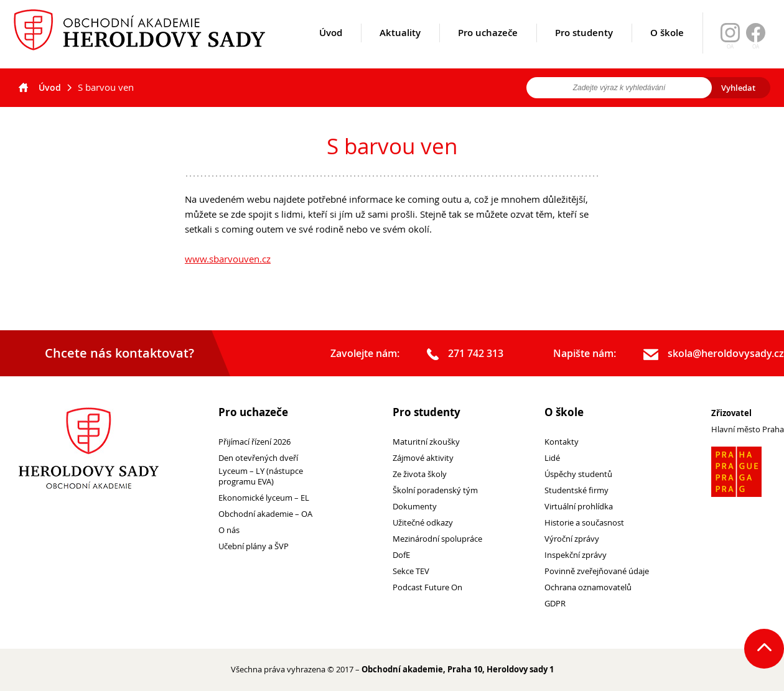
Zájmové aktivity (423, 458)
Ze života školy (420, 474)
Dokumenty (415, 507)
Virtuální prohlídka (579, 507)
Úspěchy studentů (578, 474)
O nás (229, 530)
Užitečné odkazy (423, 523)
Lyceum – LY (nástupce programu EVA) (261, 476)
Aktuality (400, 48)
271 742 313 (465, 354)
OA (756, 47)
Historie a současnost (584, 523)
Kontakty (562, 442)
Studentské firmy (576, 490)
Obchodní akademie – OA (265, 514)
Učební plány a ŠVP (254, 546)
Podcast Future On (427, 587)
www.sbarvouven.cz (228, 259)
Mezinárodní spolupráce (437, 539)
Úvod (331, 48)
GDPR (555, 604)
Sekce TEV (411, 571)
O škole (667, 48)
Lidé (552, 458)
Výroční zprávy (572, 539)
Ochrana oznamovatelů (588, 587)
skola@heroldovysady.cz (714, 354)
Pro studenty (584, 48)
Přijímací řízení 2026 (254, 442)
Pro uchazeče (488, 48)
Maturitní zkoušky (426, 442)
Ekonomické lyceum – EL (264, 498)
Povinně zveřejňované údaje (597, 571)
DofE (401, 555)
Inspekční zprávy (576, 555)
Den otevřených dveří (258, 458)
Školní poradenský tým (435, 490)
